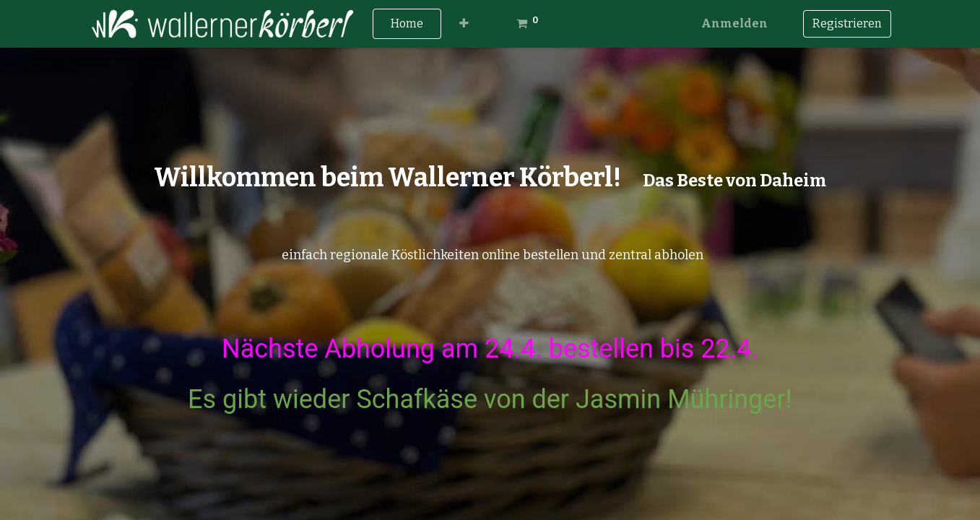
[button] (464, 24)
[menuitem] (407, 24)
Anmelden (734, 23)
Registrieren (847, 23)
